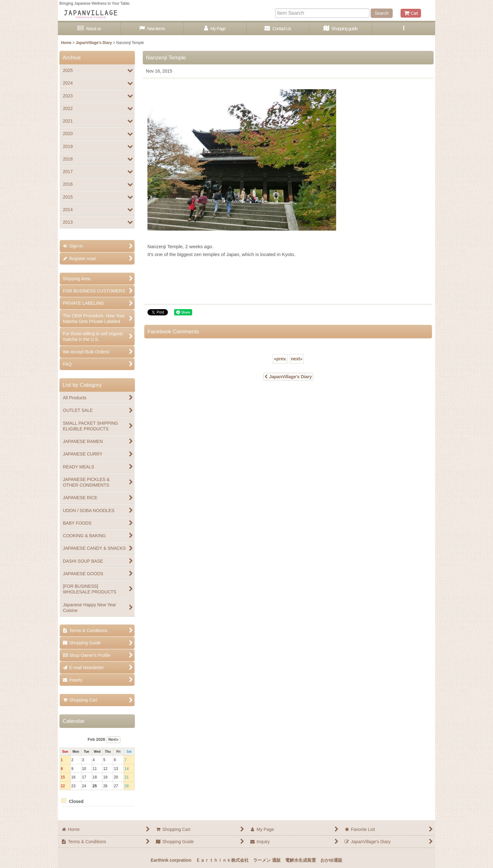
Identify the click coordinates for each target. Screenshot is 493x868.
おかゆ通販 (331, 860)
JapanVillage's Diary (288, 377)
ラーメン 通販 (267, 860)
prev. (280, 359)
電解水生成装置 (301, 860)
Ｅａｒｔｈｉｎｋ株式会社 (222, 860)
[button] (404, 29)
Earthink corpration (171, 860)
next (297, 359)
